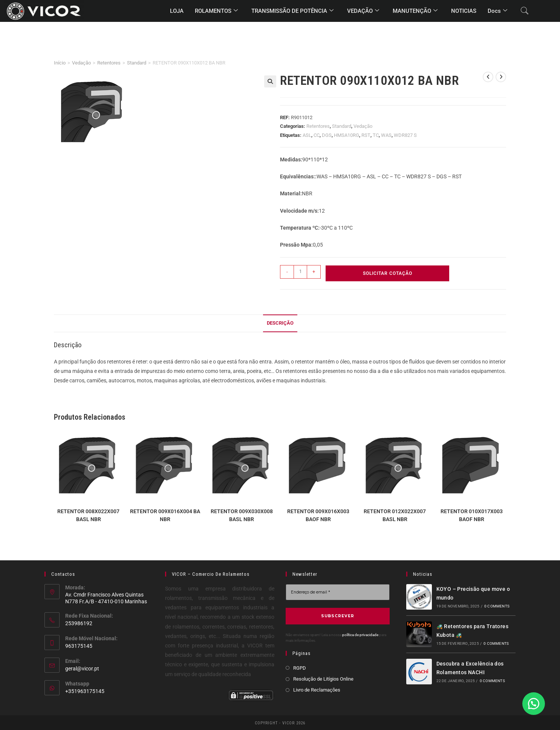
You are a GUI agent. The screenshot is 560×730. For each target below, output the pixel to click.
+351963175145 (85, 691)
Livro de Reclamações (317, 689)
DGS (327, 135)
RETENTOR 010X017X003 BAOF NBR (472, 515)
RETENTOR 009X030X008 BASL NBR (242, 515)
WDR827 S (405, 135)
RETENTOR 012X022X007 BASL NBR (395, 515)
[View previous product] (488, 77)
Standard (137, 63)
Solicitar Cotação (388, 273)
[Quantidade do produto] (300, 272)
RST (366, 135)
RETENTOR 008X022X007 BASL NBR (88, 515)
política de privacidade (360, 634)
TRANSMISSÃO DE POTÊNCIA (292, 11)
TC (376, 135)
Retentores (109, 63)
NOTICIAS (464, 11)
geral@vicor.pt (82, 669)
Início (60, 63)
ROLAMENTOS (216, 11)
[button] (270, 81)
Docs (497, 11)
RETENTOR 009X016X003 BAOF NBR (318, 515)
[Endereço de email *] (338, 592)
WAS (386, 135)
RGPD (300, 668)
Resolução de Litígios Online (323, 679)
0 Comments (497, 606)
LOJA (177, 11)
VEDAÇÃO (363, 11)
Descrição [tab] (280, 323)
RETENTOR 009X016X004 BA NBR (165, 515)
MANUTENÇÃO (415, 11)
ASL (307, 135)
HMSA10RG (347, 135)
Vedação (81, 63)
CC (317, 135)
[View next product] (501, 77)
